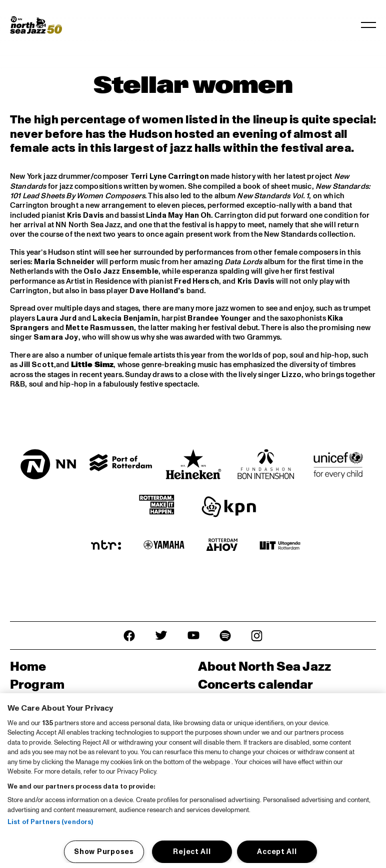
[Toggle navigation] (368, 25)
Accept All (277, 852)
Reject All (192, 852)
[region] (193, 781)
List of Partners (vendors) (50, 822)
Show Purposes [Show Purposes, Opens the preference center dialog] (104, 852)
